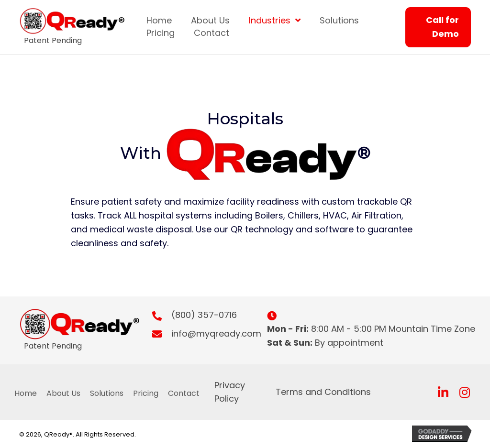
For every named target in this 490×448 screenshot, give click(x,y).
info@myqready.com (216, 333)
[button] (443, 392)
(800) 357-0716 (204, 315)
